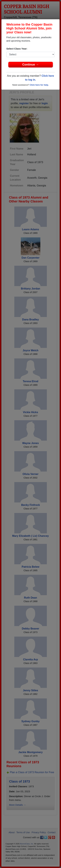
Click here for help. (39, 85)
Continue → (30, 65)
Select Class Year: (17, 49)
